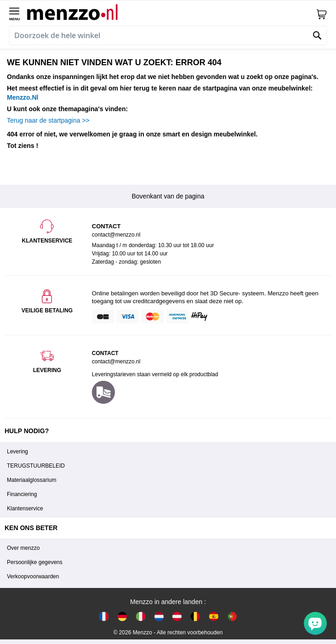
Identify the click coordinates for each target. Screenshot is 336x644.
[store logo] (171, 12)
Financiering (22, 494)
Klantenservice (25, 508)
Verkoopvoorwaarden (33, 576)
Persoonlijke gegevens (35, 562)
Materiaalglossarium (31, 480)
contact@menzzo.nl (116, 362)
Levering (17, 452)
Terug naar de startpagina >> (48, 120)
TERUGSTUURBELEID (36, 466)
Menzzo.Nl (23, 97)
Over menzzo (23, 548)
